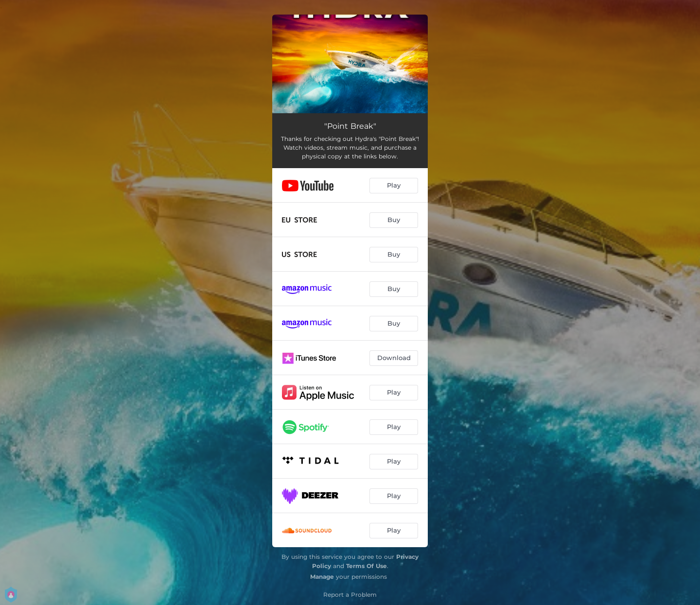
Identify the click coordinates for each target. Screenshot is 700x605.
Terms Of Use (367, 566)
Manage (322, 577)
